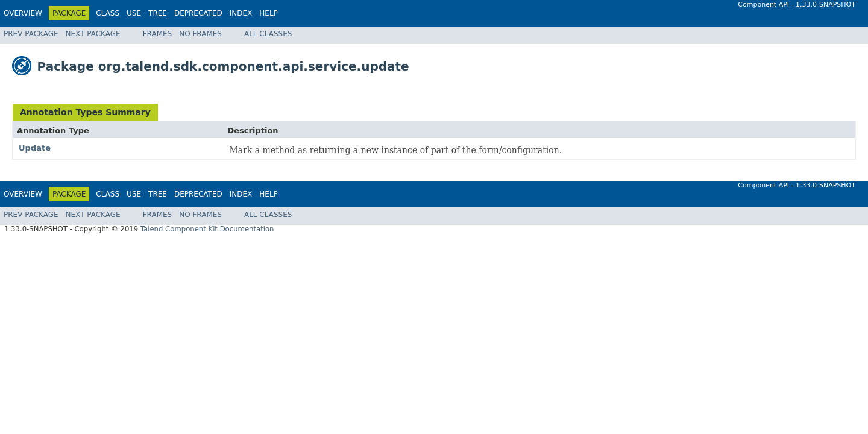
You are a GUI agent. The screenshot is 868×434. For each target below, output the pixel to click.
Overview (23, 13)
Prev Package (31, 34)
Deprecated (198, 13)
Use (134, 13)
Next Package (93, 34)
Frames (158, 34)
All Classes (268, 34)
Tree (158, 13)
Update (35, 148)
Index (241, 13)
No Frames (200, 34)
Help (269, 13)
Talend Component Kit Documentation (207, 229)
